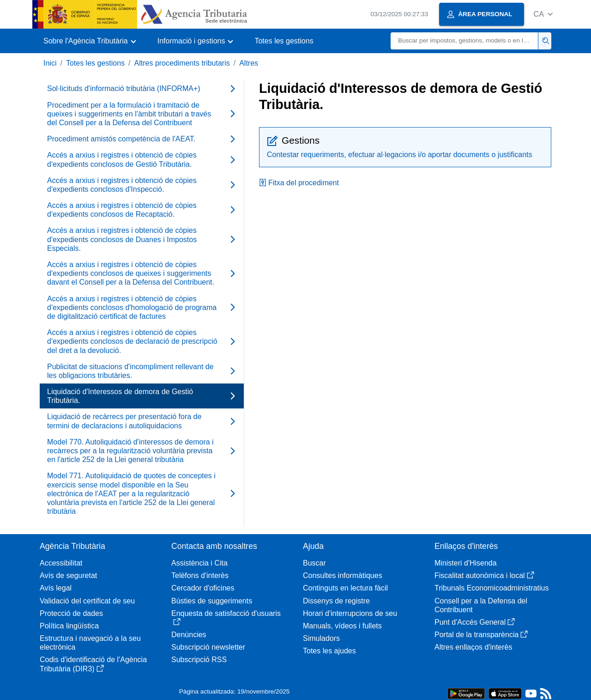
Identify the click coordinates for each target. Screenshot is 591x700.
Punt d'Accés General (475, 622)
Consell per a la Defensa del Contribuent (481, 605)
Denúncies (189, 635)
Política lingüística (69, 626)
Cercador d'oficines (203, 588)
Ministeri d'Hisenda (466, 563)
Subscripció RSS (199, 660)
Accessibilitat (61, 563)
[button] (543, 14)
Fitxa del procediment (299, 183)
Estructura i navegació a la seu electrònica (90, 643)
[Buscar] (464, 41)
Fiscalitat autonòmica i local (484, 575)
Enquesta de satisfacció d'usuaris (226, 618)
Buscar (314, 563)
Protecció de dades (71, 613)
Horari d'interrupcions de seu (350, 613)
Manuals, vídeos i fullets (342, 626)
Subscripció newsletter (208, 647)
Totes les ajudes (329, 651)
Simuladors (321, 638)
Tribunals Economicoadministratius (492, 588)
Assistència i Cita (199, 563)
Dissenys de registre (336, 601)
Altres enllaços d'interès (473, 647)
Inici (50, 63)
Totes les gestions (284, 41)
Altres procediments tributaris (182, 63)
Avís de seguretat (68, 575)
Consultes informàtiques (343, 575)
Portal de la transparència (481, 635)
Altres (249, 63)
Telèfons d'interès (200, 575)
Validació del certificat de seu (87, 601)
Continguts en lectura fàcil (345, 588)
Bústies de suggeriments (212, 601)
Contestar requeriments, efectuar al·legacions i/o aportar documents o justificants (400, 155)
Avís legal (56, 588)
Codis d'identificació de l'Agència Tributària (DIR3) (93, 664)
